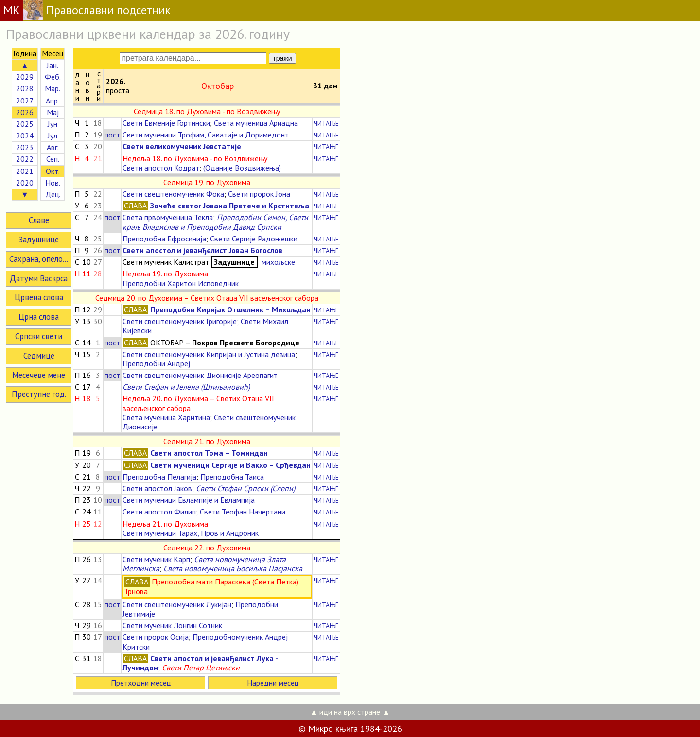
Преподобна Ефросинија (164, 239)
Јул (52, 136)
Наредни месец (273, 683)
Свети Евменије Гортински (166, 123)
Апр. (52, 101)
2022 (25, 159)
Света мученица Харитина (166, 417)
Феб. (53, 77)
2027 (25, 101)
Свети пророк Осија (156, 637)
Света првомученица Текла (168, 217)
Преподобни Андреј (156, 363)
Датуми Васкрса (39, 278)
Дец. (53, 194)
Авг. (53, 147)
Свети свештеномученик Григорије (180, 321)
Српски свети (39, 336)
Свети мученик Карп (156, 559)
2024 (25, 136)
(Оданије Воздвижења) (242, 168)
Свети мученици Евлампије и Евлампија (189, 500)
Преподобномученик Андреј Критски (205, 642)
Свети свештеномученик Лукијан (177, 604)
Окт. (53, 171)
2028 (25, 88)
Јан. (52, 65)
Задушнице (39, 240)
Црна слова (39, 317)
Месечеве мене (39, 375)
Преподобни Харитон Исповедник (181, 283)
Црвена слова (39, 297)
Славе (39, 220)
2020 (25, 183)
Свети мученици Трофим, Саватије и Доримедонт (206, 135)
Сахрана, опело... (39, 259)
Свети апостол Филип (159, 512)
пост (112, 135)
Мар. (52, 88)
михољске (277, 262)
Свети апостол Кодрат (161, 168)
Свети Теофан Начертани (243, 512)
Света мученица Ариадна (256, 123)
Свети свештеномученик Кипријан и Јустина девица (209, 354)
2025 (25, 124)
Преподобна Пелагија (159, 477)
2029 (25, 77)
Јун (52, 124)
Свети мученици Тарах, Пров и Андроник (191, 533)
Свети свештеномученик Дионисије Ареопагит (200, 375)
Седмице (39, 356)
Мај (53, 112)
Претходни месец (141, 683)
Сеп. (53, 159)
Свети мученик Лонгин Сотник (172, 625)
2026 (25, 112)
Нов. (53, 183)
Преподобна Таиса (232, 477)
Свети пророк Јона (259, 194)
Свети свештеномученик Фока (173, 194)
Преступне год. (39, 394)
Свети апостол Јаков (157, 488)
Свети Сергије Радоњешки (254, 239)
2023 (25, 147)
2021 (25, 171)
